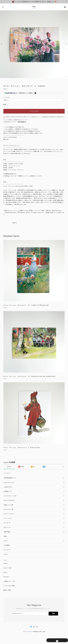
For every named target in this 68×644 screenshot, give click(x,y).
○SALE (5, 554)
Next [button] (66, 44)
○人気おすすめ (8, 487)
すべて (9, 467)
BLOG (5, 572)
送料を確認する (22, 122)
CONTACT (6, 577)
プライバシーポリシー (28, 632)
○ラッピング (7, 550)
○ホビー (6, 541)
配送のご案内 (7, 590)
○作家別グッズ (8, 491)
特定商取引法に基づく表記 (39, 632)
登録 (53, 614)
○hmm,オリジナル (9, 482)
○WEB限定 (7, 545)
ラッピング (7, 97)
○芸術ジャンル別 (8, 505)
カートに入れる (34, 111)
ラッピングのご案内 (9, 586)
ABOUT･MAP (7, 568)
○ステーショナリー (9, 514)
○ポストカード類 (8, 509)
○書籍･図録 (7, 532)
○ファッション (8, 518)
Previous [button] (2, 44)
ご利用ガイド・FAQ (9, 581)
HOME (5, 564)
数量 (5, 104)
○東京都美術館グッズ (10, 478)
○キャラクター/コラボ (10, 496)
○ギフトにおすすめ (9, 500)
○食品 (5, 536)
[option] (34, 44)
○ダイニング (7, 527)
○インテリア (7, 523)
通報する (15, 223)
